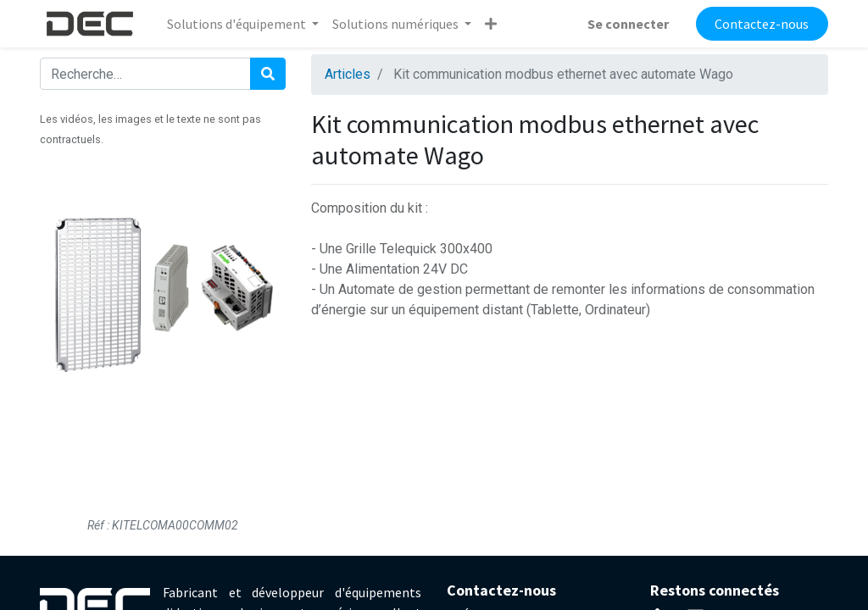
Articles (348, 74)
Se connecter (628, 24)
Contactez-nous (762, 24)
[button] (491, 24)
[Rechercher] (268, 74)
